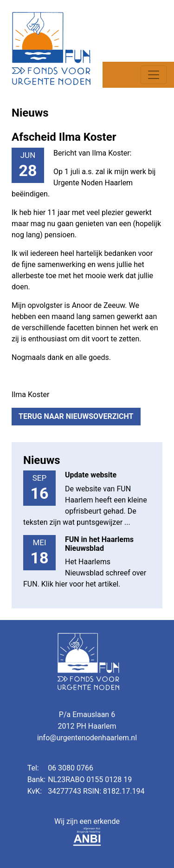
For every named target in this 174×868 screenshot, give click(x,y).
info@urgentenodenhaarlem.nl (87, 738)
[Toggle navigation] (154, 75)
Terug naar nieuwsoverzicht (76, 416)
